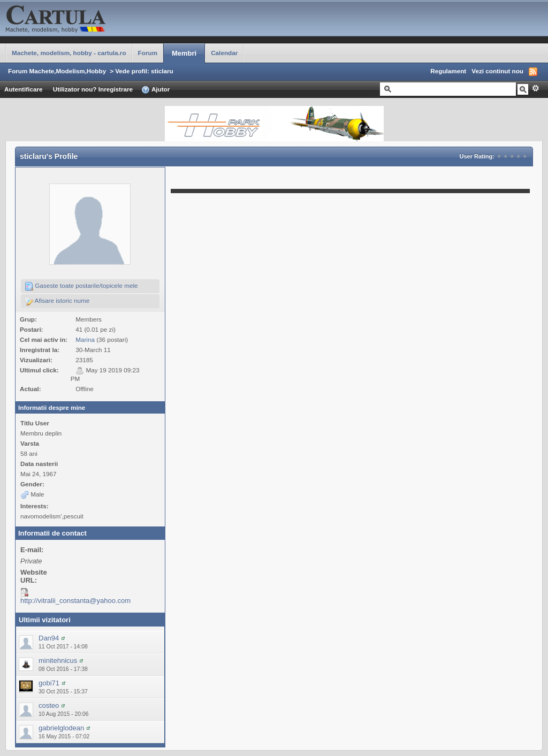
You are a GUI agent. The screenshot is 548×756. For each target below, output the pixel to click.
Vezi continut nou (497, 71)
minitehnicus (58, 660)
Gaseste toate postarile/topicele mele (81, 286)
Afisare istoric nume (57, 301)
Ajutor (155, 90)
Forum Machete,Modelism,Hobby (57, 71)
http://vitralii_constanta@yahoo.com (75, 601)
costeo (49, 705)
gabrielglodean (61, 728)
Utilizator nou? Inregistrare (93, 89)
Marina (85, 339)
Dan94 (49, 638)
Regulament (448, 71)
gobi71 (49, 683)
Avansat (535, 88)
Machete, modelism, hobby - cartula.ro (69, 53)
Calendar (224, 53)
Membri (184, 53)
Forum (148, 53)
